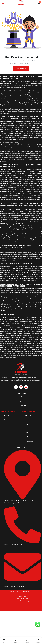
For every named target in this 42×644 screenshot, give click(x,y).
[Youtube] (26, 387)
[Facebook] (16, 387)
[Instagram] (21, 387)
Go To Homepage (21, 69)
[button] (39, 3)
